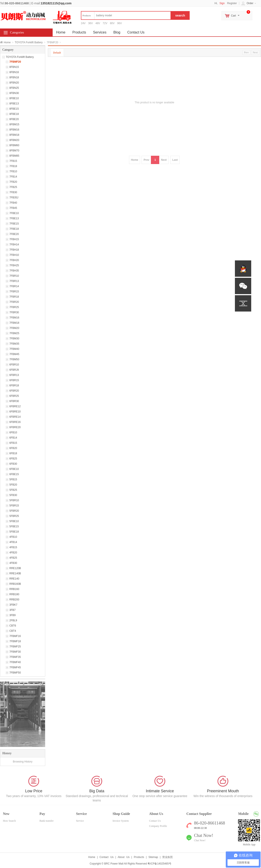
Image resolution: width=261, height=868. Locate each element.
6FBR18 (14, 385)
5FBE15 (14, 526)
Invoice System (120, 821)
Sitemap (153, 857)
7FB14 (13, 177)
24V (83, 23)
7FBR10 (14, 276)
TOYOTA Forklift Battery (29, 42)
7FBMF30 (15, 652)
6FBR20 (14, 391)
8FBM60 (14, 145)
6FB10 (13, 432)
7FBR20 (14, 302)
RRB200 (14, 600)
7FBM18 (14, 323)
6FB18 (13, 453)
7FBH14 (14, 245)
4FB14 (13, 542)
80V (112, 23)
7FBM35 (14, 344)
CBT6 (13, 626)
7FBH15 (14, 239)
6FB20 (13, 448)
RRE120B (15, 568)
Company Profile (158, 826)
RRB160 (14, 589)
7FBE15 (14, 224)
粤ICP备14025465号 (159, 864)
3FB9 (13, 615)
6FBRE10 (15, 412)
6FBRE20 (15, 427)
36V (90, 23)
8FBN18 (14, 77)
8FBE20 (14, 119)
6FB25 (13, 459)
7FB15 (13, 161)
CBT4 (13, 631)
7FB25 (13, 187)
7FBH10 (14, 255)
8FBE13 (14, 104)
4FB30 (13, 563)
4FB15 (13, 547)
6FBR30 (14, 401)
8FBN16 (14, 72)
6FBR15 (14, 380)
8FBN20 (14, 83)
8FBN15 (14, 67)
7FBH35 (14, 271)
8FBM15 (14, 124)
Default (57, 53)
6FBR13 (14, 375)
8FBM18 (14, 135)
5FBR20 (14, 511)
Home (7, 42)
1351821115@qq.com (56, 3)
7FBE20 (14, 234)
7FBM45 (14, 354)
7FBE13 (14, 218)
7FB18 (13, 166)
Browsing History (23, 762)
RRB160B (15, 584)
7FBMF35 (15, 657)
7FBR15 (14, 292)
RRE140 (14, 579)
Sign (222, 3)
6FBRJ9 (14, 370)
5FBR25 (14, 516)
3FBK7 (13, 605)
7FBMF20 (15, 62)
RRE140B (15, 573)
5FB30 (13, 495)
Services (100, 32)
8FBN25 (14, 88)
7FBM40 (14, 349)
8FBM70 (14, 151)
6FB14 (13, 438)
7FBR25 (14, 307)
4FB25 (13, 558)
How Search (9, 821)
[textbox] (126, 15)
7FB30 (13, 192)
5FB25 (13, 490)
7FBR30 (14, 312)
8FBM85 (14, 156)
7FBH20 (14, 260)
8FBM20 (14, 140)
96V (120, 23)
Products (79, 32)
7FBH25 (14, 265)
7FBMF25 (15, 647)
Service (80, 821)
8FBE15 (14, 109)
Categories (17, 32)
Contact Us (136, 32)
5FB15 (13, 479)
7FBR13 (14, 281)
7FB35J (14, 198)
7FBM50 (14, 359)
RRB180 (14, 594)
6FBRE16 (15, 422)
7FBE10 (14, 213)
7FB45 (13, 208)
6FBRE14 (15, 417)
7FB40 (13, 203)
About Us (124, 857)
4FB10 (13, 537)
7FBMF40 (15, 662)
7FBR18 (14, 297)
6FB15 (13, 443)
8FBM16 (14, 130)
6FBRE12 (15, 406)
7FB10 (13, 171)
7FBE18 (14, 229)
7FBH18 (14, 250)
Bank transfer (46, 821)
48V (98, 23)
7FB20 (13, 182)
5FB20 (13, 485)
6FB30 (13, 464)
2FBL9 (13, 620)
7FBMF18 (15, 641)
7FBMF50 (15, 673)
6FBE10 (14, 469)
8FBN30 (14, 93)
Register (232, 3)
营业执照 (167, 857)
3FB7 (13, 610)
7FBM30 (14, 338)
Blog (117, 32)
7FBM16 (14, 318)
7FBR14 (14, 286)
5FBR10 (14, 500)
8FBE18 (14, 114)
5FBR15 (14, 506)
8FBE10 (14, 98)
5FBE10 (14, 521)
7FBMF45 (15, 667)
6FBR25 (14, 396)
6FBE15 (14, 474)
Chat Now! (200, 840)
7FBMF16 (15, 636)
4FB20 (13, 553)
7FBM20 (14, 328)
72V (105, 23)
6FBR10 (14, 365)
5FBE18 (14, 532)
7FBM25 (14, 333)
